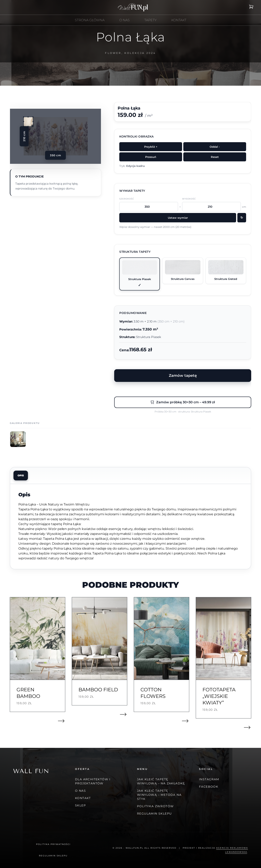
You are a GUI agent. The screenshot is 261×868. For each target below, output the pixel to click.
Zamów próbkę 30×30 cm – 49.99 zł (183, 402)
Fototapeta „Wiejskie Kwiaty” (219, 696)
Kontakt (83, 798)
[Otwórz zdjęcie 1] (18, 439)
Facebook (209, 787)
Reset (215, 157)
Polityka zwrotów (155, 806)
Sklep (80, 805)
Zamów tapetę (183, 375)
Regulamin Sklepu (154, 814)
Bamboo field (98, 690)
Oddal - (215, 147)
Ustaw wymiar (178, 218)
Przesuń (151, 157)
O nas (80, 791)
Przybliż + (151, 147)
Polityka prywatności (53, 844)
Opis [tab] (21, 475)
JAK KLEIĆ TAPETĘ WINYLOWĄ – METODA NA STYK (159, 795)
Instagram (209, 779)
